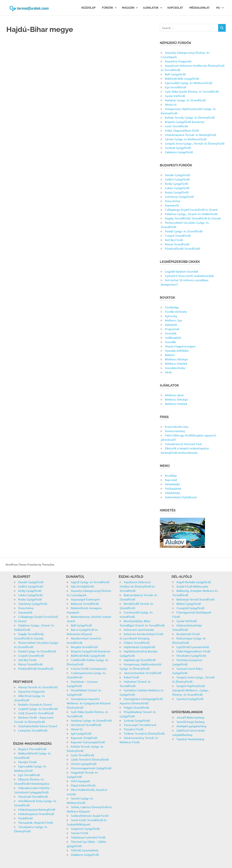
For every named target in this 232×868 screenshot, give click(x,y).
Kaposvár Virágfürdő (84, 738)
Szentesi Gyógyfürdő (190, 699)
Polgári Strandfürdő (136, 707)
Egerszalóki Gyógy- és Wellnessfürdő (189, 83)
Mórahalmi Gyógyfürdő (191, 655)
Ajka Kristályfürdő (82, 586)
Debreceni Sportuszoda (139, 630)
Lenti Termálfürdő (176, 126)
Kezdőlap (88, 8)
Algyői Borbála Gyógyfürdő (194, 582)
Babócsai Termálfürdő (85, 604)
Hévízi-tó (171, 104)
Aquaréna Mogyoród (178, 61)
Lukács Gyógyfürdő (177, 188)
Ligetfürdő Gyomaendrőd (193, 647)
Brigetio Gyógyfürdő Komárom (185, 122)
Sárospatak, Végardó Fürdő (36, 822)
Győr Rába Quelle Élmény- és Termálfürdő (192, 91)
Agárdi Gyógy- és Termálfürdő (90, 582)
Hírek (168, 372)
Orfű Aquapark (80, 781)
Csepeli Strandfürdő (178, 235)
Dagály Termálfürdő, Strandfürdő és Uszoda (193, 218)
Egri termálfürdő (176, 87)
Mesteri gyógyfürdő (84, 764)
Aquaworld (172, 205)
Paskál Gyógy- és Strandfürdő (184, 231)
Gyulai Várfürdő (175, 96)
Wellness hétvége (176, 359)
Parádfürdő (25, 818)
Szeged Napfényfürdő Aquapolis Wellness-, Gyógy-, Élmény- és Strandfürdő (191, 690)
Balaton (170, 355)
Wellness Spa (173, 320)
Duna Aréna (172, 201)
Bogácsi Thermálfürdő (32, 749)
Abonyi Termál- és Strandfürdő (38, 687)
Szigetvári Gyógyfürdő (85, 829)
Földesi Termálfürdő (137, 642)
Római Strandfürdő (177, 244)
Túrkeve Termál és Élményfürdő (144, 733)
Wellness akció (174, 395)
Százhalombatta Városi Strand (38, 726)
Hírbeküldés (173, 484)
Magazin (130, 8)
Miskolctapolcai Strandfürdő (36, 814)
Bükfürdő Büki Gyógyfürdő (182, 78)
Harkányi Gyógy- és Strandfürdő (185, 100)
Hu (220, 8)
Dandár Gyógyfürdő (177, 175)
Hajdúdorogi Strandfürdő (140, 660)
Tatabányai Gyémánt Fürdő (88, 837)
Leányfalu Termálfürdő (33, 730)
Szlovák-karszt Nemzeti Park (183, 444)
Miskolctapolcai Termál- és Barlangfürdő (190, 135)
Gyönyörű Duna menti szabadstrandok (189, 276)
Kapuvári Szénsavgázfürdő (88, 742)
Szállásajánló (173, 337)
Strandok (171, 333)
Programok (172, 329)
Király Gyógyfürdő (176, 184)
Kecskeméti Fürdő (188, 634)
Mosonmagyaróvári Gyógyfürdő (91, 768)
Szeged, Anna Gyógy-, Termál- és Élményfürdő (195, 143)
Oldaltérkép (172, 493)
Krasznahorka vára (177, 427)
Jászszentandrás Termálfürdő (143, 673)
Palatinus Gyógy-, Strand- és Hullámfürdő (191, 214)
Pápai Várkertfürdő (83, 785)
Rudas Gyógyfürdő (177, 192)
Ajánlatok (153, 8)
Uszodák (170, 342)
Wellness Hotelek (176, 363)
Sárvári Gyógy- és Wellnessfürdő (186, 139)
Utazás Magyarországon (180, 346)
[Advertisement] (77, 82)
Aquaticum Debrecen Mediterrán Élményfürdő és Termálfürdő (137, 586)
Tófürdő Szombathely (85, 850)
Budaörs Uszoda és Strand (35, 704)
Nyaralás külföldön (177, 350)
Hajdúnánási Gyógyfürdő (139, 647)
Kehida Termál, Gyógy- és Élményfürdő (190, 117)
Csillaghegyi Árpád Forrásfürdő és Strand (191, 209)
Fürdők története (176, 312)
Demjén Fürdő (27, 762)
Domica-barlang (175, 431)
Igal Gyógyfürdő (81, 733)
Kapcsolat (175, 8)
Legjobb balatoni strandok (181, 271)
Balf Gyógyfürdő (175, 74)
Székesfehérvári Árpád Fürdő (90, 816)
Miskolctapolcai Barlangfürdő (37, 809)
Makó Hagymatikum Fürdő (193, 651)
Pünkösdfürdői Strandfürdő (182, 248)
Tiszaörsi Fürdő (133, 729)
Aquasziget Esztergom (85, 599)
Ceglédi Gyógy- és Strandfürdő (38, 709)
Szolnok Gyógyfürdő (178, 148)
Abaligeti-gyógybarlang (191, 726)
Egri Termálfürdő (29, 775)
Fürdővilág (172, 307)
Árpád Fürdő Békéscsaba (192, 586)
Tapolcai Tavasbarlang (190, 739)
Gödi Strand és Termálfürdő (36, 713)
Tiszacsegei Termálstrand (140, 725)
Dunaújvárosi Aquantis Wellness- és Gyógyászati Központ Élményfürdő (89, 703)
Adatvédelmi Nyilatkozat (181, 497)
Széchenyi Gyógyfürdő (179, 196)
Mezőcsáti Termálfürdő (33, 796)
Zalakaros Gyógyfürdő (179, 152)
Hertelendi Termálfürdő (86, 725)
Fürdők (109, 8)
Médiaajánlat (200, 8)
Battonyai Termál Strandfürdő (195, 599)
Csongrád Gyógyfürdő (190, 608)
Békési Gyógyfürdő (189, 604)
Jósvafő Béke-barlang (190, 717)
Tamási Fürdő (79, 833)
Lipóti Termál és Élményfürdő (90, 759)
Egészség (171, 316)
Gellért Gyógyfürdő (177, 179)
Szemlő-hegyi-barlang (190, 722)
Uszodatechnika (175, 368)
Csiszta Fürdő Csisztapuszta (89, 668)
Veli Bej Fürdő (174, 240)
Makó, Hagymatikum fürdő (182, 130)
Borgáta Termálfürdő (84, 647)
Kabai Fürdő (131, 677)
